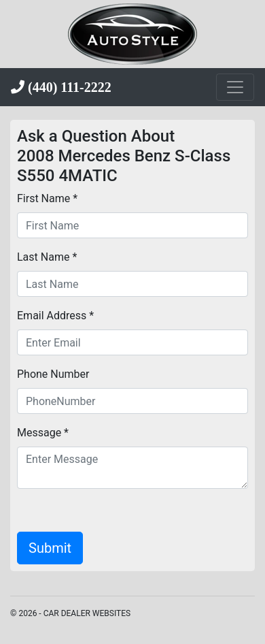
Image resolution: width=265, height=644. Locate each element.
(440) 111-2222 (68, 87)
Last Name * (47, 257)
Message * (43, 433)
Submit (50, 548)
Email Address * (55, 316)
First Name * (47, 198)
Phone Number (53, 374)
